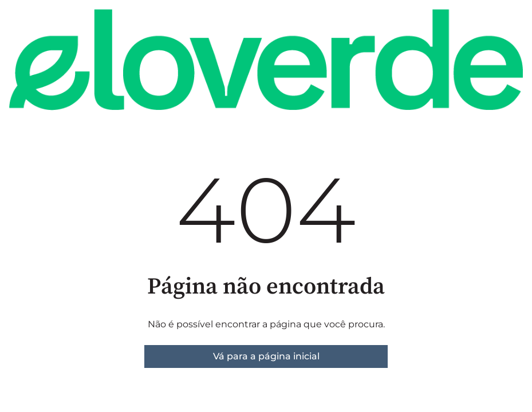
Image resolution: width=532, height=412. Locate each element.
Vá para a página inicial (266, 356)
